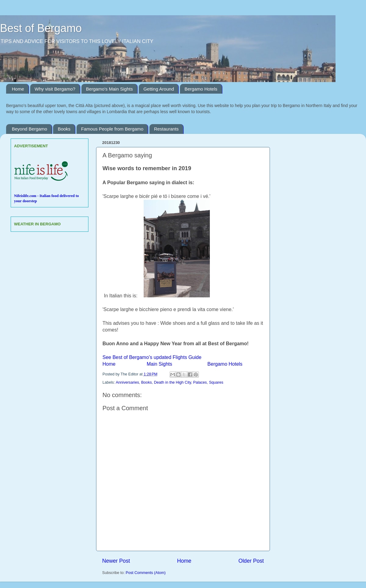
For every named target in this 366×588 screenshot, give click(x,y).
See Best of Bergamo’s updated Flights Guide (152, 357)
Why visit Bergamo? (55, 89)
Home (18, 89)
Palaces (200, 382)
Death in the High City (173, 382)
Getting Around (159, 89)
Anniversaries (127, 382)
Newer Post (116, 561)
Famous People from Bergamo (112, 129)
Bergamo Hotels (201, 89)
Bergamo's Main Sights (109, 89)
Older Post (251, 561)
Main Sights (160, 364)
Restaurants (166, 129)
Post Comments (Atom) (146, 573)
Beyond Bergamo (30, 129)
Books (64, 129)
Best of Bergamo (41, 28)
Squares (216, 382)
